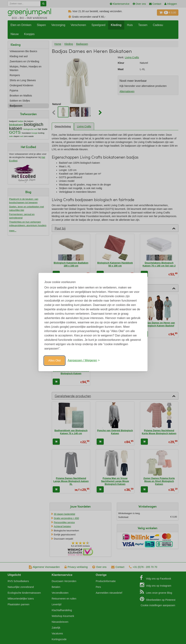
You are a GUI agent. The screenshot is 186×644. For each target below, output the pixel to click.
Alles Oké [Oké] (54, 361)
